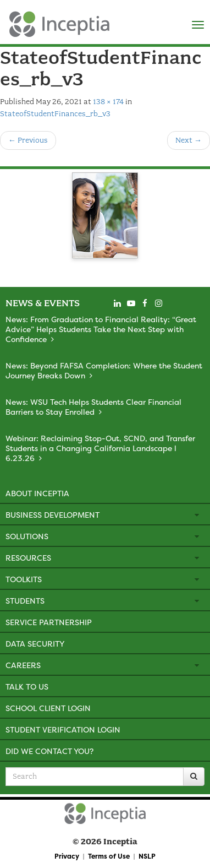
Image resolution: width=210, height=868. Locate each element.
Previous (28, 140)
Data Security (35, 644)
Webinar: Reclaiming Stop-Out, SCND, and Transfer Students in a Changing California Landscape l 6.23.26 (100, 448)
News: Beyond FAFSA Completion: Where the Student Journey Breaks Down (104, 370)
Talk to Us (27, 687)
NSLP (147, 856)
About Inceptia (37, 493)
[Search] (194, 777)
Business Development (52, 515)
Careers (23, 665)
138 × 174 (108, 102)
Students (25, 601)
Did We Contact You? (49, 751)
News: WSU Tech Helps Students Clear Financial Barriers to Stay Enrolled (93, 407)
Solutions (27, 536)
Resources (28, 558)
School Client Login (48, 708)
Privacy (67, 856)
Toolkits (24, 579)
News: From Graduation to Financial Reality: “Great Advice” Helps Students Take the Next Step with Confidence (101, 329)
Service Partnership (49, 622)
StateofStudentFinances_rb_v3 (55, 114)
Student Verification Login (63, 729)
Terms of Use (109, 856)
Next (189, 140)
